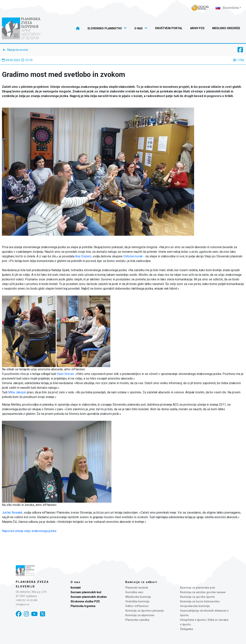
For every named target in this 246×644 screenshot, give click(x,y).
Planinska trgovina (83, 606)
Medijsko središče (226, 28)
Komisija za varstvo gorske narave (203, 592)
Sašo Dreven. (66, 374)
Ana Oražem (83, 256)
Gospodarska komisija (195, 606)
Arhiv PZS (197, 28)
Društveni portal (169, 28)
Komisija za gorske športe (197, 597)
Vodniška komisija (137, 602)
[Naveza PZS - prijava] (200, 8)
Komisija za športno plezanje (145, 611)
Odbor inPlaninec (137, 606)
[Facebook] (19, 614)
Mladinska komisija (138, 597)
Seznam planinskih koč (86, 592)
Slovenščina (227, 8)
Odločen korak (133, 256)
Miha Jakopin (17, 392)
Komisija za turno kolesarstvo (200, 602)
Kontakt (76, 588)
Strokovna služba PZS (85, 602)
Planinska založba (137, 620)
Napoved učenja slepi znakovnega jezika (29, 531)
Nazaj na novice (18, 50)
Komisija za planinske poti (198, 588)
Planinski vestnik (137, 588)
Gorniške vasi (134, 592)
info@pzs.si (22, 604)
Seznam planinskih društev (89, 597)
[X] (42, 614)
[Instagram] (26, 614)
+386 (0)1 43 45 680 (27, 600)
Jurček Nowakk (12, 513)
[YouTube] (34, 614)
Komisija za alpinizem (140, 615)
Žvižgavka (187, 629)
